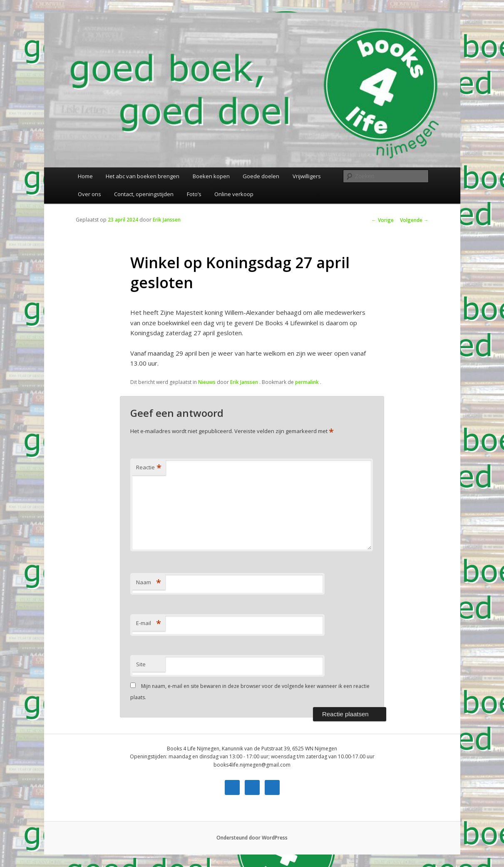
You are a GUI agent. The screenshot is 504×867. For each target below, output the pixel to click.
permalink (308, 382)
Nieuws (207, 382)
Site (141, 664)
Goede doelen (261, 176)
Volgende (414, 220)
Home (85, 176)
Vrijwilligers (307, 176)
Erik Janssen (167, 220)
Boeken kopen (211, 176)
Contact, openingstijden (144, 194)
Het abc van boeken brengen (143, 176)
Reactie (149, 467)
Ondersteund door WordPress (252, 838)
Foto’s (194, 194)
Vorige (383, 220)
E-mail (149, 623)
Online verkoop (234, 194)
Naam (149, 582)
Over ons (89, 194)
